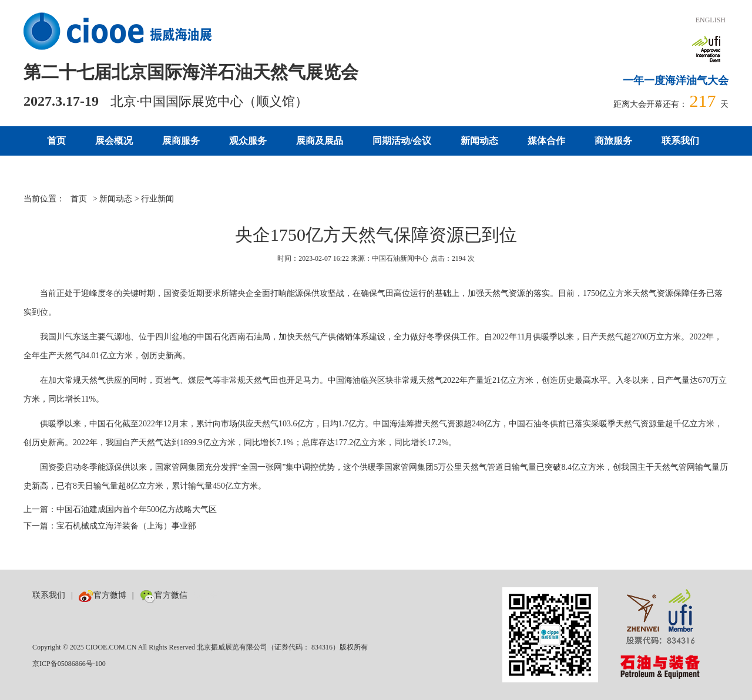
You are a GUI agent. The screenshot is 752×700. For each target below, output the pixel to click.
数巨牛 (206, 595)
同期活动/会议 (402, 141)
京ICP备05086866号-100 (69, 664)
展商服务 (181, 141)
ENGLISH (711, 20)
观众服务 (248, 141)
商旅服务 (613, 141)
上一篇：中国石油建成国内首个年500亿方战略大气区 (120, 509)
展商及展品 (320, 141)
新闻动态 (479, 141)
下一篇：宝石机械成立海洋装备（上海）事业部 (110, 526)
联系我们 (680, 141)
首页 (56, 141)
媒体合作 (546, 141)
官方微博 (103, 595)
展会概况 (114, 141)
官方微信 (164, 595)
